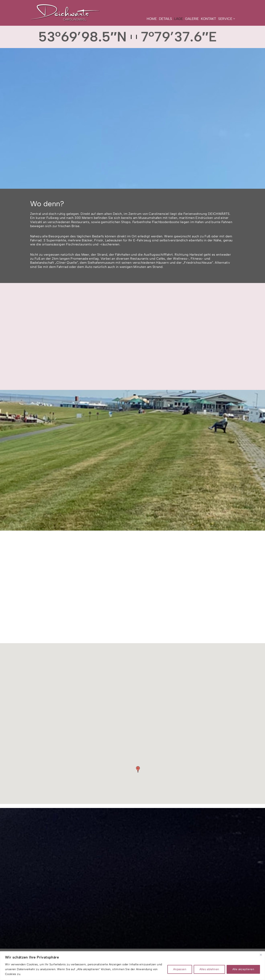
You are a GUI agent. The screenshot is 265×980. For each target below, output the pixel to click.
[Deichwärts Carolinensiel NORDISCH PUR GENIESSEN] (65, 12)
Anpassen (180, 969)
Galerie (192, 19)
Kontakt (208, 19)
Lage (179, 19)
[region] (132, 966)
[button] (234, 19)
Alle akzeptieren (243, 969)
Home (152, 19)
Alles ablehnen (209, 969)
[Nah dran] (261, 955)
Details (165, 19)
